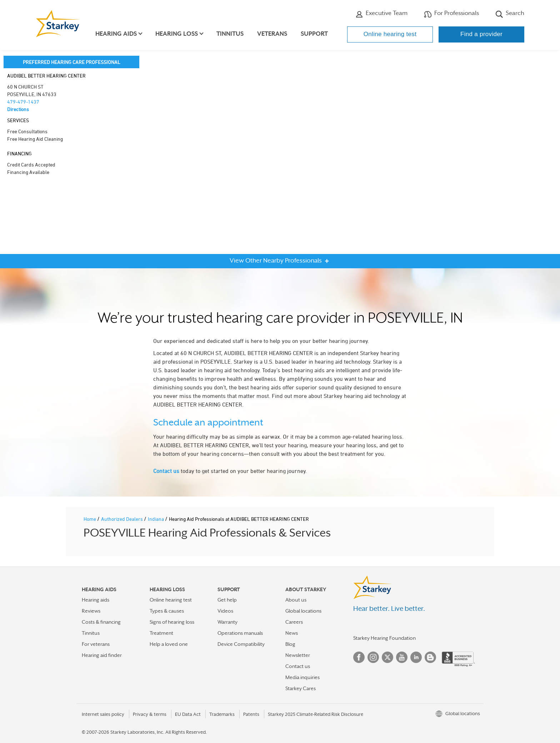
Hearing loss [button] (177, 34)
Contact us (166, 471)
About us (296, 600)
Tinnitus (230, 34)
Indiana (156, 519)
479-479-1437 (23, 102)
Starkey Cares (301, 688)
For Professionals (451, 14)
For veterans (96, 644)
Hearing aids (96, 600)
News (292, 633)
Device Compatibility (241, 644)
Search (510, 14)
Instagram (373, 657)
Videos (225, 611)
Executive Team (381, 14)
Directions (18, 109)
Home (90, 519)
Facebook (359, 657)
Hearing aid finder (102, 655)
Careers (294, 622)
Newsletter (298, 655)
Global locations (303, 611)
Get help (227, 600)
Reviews (91, 611)
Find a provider (481, 34)
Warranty (227, 622)
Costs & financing (101, 622)
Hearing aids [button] (116, 34)
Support (314, 34)
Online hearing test (390, 34)
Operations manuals (240, 633)
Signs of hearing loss (172, 622)
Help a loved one (169, 644)
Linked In (416, 657)
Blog (290, 644)
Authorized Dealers (122, 519)
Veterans (272, 34)
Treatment (161, 633)
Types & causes (167, 611)
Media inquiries (302, 677)
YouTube (402, 657)
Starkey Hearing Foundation (384, 638)
